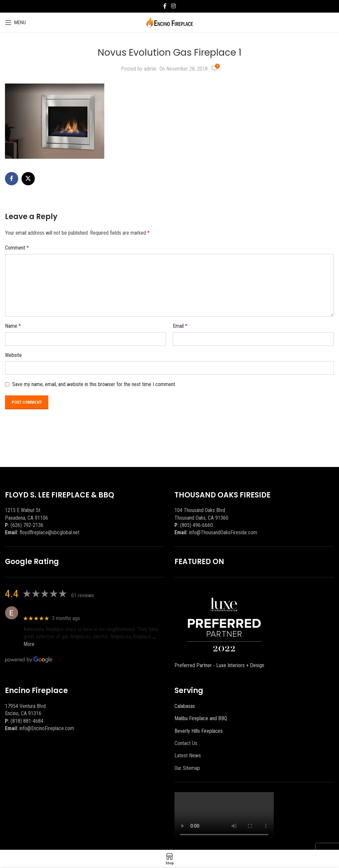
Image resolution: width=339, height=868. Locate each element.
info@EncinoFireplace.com (47, 728)
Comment (17, 248)
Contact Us (186, 743)
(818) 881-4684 (27, 721)
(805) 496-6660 (196, 525)
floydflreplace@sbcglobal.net (49, 532)
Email (180, 326)
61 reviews (83, 595)
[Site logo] (170, 22)
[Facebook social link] (165, 6)
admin (150, 69)
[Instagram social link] (173, 6)
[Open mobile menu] (15, 23)
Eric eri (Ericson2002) (48, 609)
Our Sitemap (187, 768)
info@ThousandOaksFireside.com (223, 532)
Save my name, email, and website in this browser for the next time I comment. (94, 384)
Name (13, 326)
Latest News (188, 755)
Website (13, 355)
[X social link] (28, 179)
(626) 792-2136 (27, 525)
